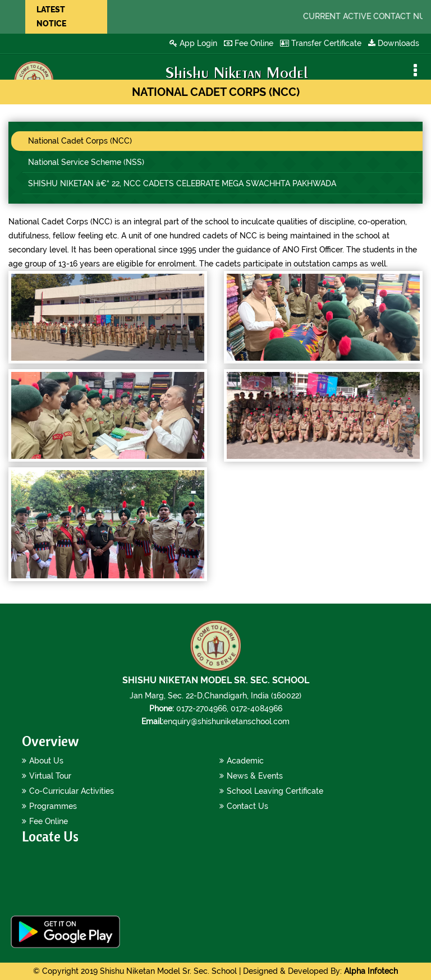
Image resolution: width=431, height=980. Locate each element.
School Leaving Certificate (275, 791)
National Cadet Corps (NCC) (80, 141)
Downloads (394, 43)
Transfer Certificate (321, 43)
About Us (46, 761)
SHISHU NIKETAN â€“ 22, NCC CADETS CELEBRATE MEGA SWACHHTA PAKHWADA (182, 183)
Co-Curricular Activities (72, 791)
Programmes (53, 806)
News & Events (255, 776)
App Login (193, 43)
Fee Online (249, 43)
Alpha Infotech (371, 971)
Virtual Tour (50, 776)
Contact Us (247, 806)
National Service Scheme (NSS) (86, 162)
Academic (245, 761)
